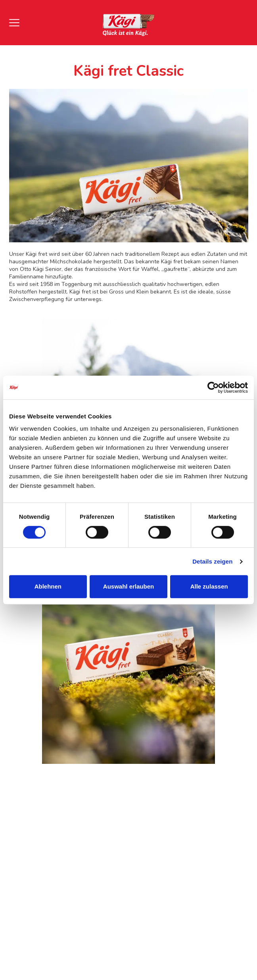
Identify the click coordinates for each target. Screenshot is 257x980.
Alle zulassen (209, 586)
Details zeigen (212, 561)
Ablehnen (48, 586)
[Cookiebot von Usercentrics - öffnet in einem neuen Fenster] (213, 387)
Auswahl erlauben (128, 586)
